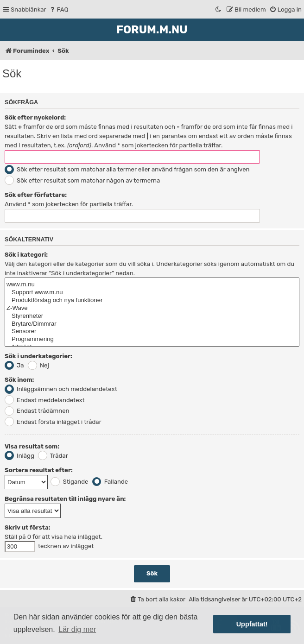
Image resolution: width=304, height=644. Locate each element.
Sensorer (152, 331)
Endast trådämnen (37, 411)
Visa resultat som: (32, 446)
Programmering (152, 339)
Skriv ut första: (28, 527)
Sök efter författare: (36, 195)
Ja (14, 365)
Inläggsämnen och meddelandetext (61, 389)
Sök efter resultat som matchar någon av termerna (82, 180)
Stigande (69, 482)
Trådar (53, 456)
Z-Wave (152, 308)
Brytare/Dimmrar (152, 324)
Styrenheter (152, 316)
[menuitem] (59, 9)
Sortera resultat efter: (39, 470)
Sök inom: (19, 380)
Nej (38, 365)
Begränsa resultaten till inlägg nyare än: (65, 499)
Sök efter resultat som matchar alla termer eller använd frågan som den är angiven (127, 169)
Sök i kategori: (26, 255)
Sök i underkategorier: (38, 356)
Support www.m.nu (152, 293)
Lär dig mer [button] (77, 629)
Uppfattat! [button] (252, 624)
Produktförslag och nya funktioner (152, 300)
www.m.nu (152, 285)
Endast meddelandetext (45, 400)
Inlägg (19, 456)
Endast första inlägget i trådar (53, 422)
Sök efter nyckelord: (35, 117)
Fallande (110, 482)
